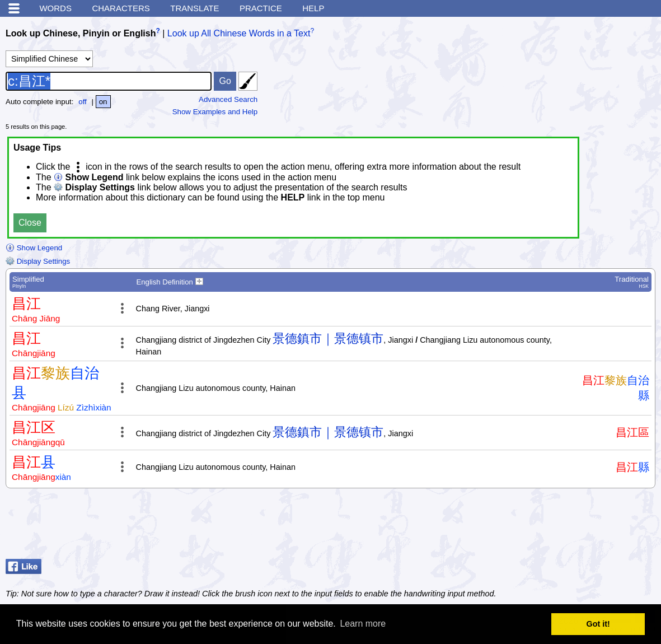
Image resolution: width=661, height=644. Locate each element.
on (103, 102)
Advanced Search (228, 99)
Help (313, 8)
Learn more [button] (363, 624)
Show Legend (34, 248)
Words (55, 8)
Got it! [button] (598, 624)
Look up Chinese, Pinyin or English (81, 33)
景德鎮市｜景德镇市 (328, 339)
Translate (194, 8)
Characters (121, 8)
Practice (261, 8)
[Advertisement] (566, 526)
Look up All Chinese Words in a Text (239, 33)
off (83, 102)
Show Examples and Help (215, 112)
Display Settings (38, 261)
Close (30, 223)
